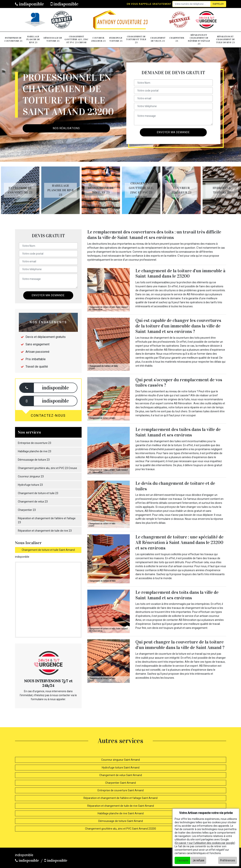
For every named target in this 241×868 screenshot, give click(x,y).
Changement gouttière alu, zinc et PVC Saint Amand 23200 (120, 829)
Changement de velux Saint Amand (121, 775)
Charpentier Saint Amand (120, 783)
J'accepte (182, 860)
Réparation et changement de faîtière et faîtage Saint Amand (120, 798)
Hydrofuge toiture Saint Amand (121, 768)
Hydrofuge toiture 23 (116, 39)
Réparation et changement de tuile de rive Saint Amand (121, 806)
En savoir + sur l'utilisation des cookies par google (205, 843)
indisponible (29, 4)
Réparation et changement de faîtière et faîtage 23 (199, 39)
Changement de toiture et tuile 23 (136, 39)
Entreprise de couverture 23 (13, 39)
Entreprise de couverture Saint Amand (121, 790)
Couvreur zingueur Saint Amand (120, 760)
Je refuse (198, 860)
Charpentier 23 (177, 39)
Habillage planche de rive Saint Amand (121, 813)
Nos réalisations (66, 128)
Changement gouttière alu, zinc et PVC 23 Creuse (76, 39)
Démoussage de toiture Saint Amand (121, 821)
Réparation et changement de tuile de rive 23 (225, 39)
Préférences (228, 860)
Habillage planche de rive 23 (33, 39)
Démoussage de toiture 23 (53, 39)
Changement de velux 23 (158, 39)
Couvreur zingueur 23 (98, 39)
